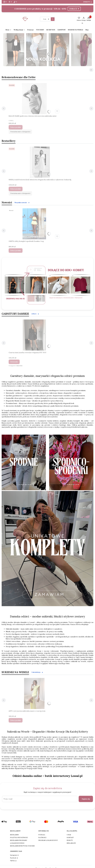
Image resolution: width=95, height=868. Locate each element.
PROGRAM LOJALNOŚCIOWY (48, 840)
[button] (53, 19)
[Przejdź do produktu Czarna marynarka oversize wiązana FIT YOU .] (34, 335)
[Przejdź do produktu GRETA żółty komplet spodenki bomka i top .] (34, 224)
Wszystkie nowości (22, 202)
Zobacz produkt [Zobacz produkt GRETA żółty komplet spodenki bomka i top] (16, 251)
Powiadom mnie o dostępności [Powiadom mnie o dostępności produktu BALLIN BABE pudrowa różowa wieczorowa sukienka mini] (20, 132)
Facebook (13, 858)
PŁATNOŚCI (42, 837)
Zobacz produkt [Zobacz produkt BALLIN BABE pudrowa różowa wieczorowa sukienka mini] (16, 127)
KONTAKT (70, 837)
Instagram (14, 855)
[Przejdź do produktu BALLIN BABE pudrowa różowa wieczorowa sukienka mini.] (34, 98)
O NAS (69, 835)
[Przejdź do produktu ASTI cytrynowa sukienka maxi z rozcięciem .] (34, 693)
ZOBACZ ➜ (74, 9)
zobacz (35, 314)
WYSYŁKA (42, 835)
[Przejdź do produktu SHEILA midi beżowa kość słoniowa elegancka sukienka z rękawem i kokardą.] (40, 162)
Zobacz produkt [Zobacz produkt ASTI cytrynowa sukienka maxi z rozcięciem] (16, 720)
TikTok (13, 861)
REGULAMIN (14, 835)
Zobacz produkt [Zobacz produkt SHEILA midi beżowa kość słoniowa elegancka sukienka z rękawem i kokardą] (16, 189)
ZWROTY (87, 2)
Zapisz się (86, 799)
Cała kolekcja (37, 672)
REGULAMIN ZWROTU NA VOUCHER (22, 846)
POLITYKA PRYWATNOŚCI (19, 837)
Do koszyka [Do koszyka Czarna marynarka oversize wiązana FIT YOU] (14, 362)
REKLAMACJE (71, 843)
